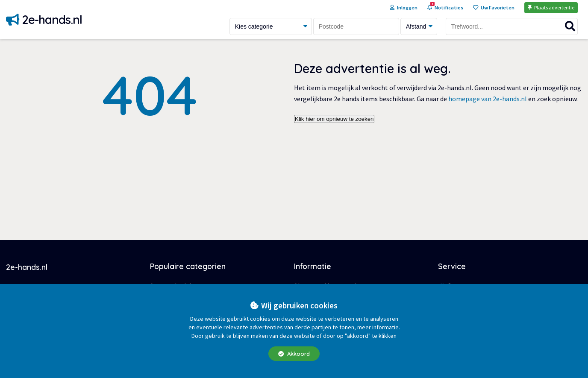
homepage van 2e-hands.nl (488, 99)
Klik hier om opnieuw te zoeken (334, 119)
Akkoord (294, 354)
